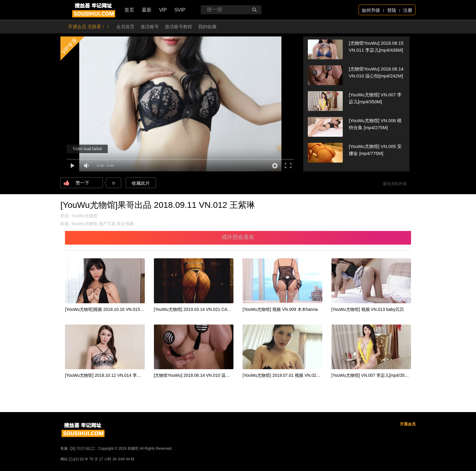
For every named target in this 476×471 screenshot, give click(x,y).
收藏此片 (141, 183)
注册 (408, 10)
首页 (129, 10)
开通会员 (408, 424)
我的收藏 (207, 27)
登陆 (392, 10)
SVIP (180, 10)
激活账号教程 (178, 27)
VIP (163, 10)
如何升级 (371, 10)
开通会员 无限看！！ (89, 27)
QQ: (83, 449)
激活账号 (150, 27)
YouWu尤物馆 (84, 216)
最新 (147, 10)
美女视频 (125, 224)
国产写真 (107, 224)
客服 (64, 449)
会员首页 (125, 27)
